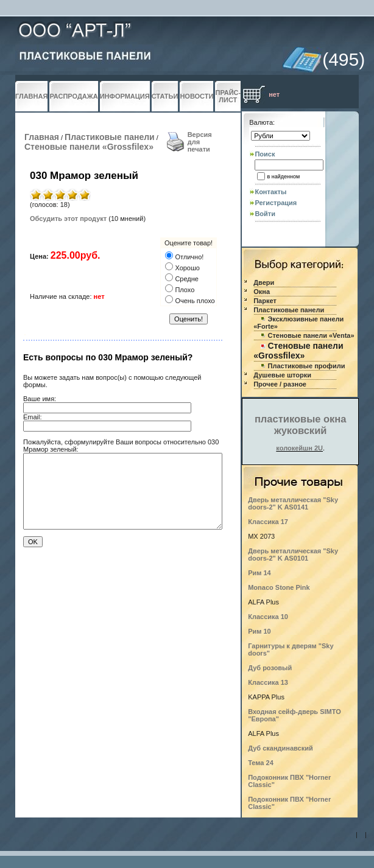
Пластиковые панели (110, 137)
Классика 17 (268, 522)
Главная (42, 137)
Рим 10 (259, 631)
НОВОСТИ (196, 96)
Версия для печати (200, 142)
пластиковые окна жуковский (301, 425)
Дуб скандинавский (280, 748)
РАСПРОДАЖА (73, 96)
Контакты (270, 192)
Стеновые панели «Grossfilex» (89, 147)
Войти (265, 214)
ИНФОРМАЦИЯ (125, 96)
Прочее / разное (280, 384)
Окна (262, 292)
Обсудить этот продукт (68, 219)
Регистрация (276, 203)
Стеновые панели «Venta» (311, 335)
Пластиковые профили (307, 366)
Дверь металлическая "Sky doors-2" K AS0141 (293, 503)
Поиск (265, 154)
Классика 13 (268, 682)
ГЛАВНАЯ (31, 96)
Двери (264, 282)
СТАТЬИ (165, 96)
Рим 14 (259, 573)
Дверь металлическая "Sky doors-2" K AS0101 (293, 555)
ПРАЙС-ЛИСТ (228, 96)
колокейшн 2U (299, 448)
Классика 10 (268, 617)
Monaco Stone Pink (279, 587)
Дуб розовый (270, 668)
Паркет (265, 301)
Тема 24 (261, 763)
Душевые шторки (282, 375)
